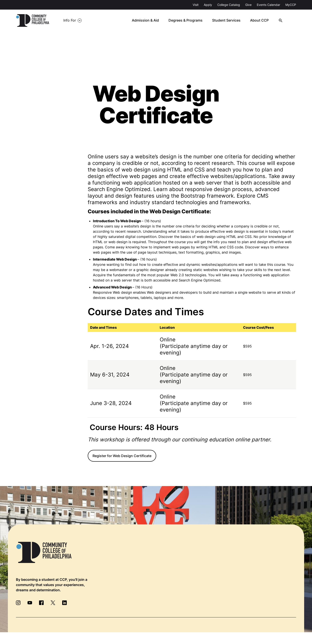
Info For (70, 20)
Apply (208, 5)
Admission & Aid (148, 20)
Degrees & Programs (188, 20)
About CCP (261, 20)
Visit (196, 5)
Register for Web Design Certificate (122, 456)
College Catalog (229, 5)
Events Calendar (268, 5)
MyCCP (291, 5)
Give (248, 5)
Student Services (228, 20)
